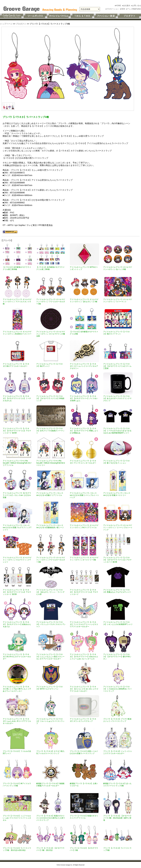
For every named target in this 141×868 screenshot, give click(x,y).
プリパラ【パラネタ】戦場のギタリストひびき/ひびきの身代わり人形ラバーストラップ (51, 818)
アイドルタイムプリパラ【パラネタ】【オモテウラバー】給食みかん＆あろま (17, 624)
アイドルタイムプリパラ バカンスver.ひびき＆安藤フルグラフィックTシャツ (17, 528)
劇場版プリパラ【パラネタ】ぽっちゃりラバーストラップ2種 (117, 785)
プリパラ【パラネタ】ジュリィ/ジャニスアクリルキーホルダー (118, 752)
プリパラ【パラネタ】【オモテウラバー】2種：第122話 (50, 849)
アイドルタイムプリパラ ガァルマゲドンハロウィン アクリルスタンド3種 (17, 302)
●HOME (118, 6)
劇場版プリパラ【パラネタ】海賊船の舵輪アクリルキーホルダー (50, 785)
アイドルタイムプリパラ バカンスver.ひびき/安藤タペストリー (117, 494)
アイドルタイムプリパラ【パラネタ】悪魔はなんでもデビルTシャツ (117, 591)
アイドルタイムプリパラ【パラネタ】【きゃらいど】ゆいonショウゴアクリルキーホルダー (84, 689)
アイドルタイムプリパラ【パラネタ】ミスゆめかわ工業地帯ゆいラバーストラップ (117, 689)
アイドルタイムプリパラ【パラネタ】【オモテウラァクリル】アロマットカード (84, 592)
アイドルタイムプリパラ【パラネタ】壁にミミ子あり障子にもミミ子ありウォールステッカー (17, 689)
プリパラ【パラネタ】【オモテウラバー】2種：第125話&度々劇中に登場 (117, 818)
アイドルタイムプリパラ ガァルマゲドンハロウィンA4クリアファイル (84, 526)
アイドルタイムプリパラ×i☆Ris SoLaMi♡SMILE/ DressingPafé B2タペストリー (51, 463)
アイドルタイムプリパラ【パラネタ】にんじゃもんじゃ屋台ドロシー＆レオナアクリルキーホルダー (50, 657)
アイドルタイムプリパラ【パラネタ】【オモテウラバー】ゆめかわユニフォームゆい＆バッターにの (84, 657)
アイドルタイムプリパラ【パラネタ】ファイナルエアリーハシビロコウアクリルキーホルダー (84, 624)
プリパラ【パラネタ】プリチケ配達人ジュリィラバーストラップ (117, 720)
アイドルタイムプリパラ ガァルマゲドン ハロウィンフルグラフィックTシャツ (17, 560)
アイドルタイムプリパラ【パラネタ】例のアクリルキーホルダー (16, 365)
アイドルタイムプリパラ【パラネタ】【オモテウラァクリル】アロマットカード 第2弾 (17, 592)
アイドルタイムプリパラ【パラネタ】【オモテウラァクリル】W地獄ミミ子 (50, 398)
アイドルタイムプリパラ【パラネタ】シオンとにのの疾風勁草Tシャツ (118, 623)
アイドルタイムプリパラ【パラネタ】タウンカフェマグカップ (83, 720)
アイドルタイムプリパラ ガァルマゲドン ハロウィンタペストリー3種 (84, 559)
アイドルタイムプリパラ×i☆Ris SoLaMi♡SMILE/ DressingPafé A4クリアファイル (17, 463)
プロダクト (21, 24)
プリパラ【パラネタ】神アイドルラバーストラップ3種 (17, 785)
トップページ (6, 24)
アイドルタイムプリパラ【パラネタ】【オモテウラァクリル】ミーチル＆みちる (17, 398)
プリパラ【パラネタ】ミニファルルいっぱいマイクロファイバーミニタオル (17, 818)
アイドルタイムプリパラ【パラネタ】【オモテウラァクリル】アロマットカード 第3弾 (117, 560)
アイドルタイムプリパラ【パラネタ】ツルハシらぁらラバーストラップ (50, 721)
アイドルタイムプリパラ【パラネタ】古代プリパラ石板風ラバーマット (50, 431)
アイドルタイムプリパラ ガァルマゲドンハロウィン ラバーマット (118, 301)
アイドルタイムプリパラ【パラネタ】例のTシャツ (49, 365)
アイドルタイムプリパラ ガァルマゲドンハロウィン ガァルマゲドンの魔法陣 (51, 334)
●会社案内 (126, 6)
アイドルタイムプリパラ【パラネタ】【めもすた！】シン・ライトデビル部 (50, 592)
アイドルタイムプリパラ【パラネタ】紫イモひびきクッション (116, 462)
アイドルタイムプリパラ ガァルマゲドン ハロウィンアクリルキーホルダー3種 (51, 560)
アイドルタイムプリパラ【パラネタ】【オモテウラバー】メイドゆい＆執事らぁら (84, 398)
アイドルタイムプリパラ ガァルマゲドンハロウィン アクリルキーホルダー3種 (51, 302)
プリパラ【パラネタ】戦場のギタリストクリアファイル (84, 817)
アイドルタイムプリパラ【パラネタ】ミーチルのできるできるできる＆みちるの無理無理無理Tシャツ (117, 431)
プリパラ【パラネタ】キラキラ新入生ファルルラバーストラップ (50, 752)
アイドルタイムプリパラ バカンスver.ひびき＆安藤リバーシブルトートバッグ (84, 495)
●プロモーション (112, 9)
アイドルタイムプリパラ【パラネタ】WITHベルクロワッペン (49, 688)
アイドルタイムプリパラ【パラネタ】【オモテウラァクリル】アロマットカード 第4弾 (17, 431)
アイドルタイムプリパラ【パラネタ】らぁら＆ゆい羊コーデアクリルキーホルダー (17, 721)
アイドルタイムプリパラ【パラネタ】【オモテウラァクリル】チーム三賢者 (117, 366)
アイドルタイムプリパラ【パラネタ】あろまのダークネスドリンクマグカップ (117, 398)
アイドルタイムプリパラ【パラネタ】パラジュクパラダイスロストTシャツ (51, 624)
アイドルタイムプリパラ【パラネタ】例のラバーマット (116, 333)
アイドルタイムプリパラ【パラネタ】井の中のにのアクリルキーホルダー (17, 657)
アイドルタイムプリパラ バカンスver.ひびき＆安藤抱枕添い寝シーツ (50, 526)
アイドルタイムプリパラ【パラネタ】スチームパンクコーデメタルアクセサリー (84, 366)
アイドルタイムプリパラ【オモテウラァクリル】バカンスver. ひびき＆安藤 (17, 495)
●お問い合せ (136, 6)
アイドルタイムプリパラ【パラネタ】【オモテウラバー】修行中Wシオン (117, 657)
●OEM (123, 9)
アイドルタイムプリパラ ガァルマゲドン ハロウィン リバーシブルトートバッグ (118, 528)
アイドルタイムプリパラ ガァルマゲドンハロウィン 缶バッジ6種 (118, 268)
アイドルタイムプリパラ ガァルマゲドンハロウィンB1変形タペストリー (17, 333)
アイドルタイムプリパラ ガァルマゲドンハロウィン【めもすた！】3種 (84, 301)
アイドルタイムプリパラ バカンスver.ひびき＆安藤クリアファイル (50, 494)
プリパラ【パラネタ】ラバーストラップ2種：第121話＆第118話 (17, 849)
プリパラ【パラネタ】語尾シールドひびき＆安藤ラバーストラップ (84, 752)
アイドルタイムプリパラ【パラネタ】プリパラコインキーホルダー (83, 462)
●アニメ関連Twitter (133, 9)
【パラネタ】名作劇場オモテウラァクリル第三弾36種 (17, 268)
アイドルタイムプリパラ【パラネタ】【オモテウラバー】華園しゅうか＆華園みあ (84, 431)
